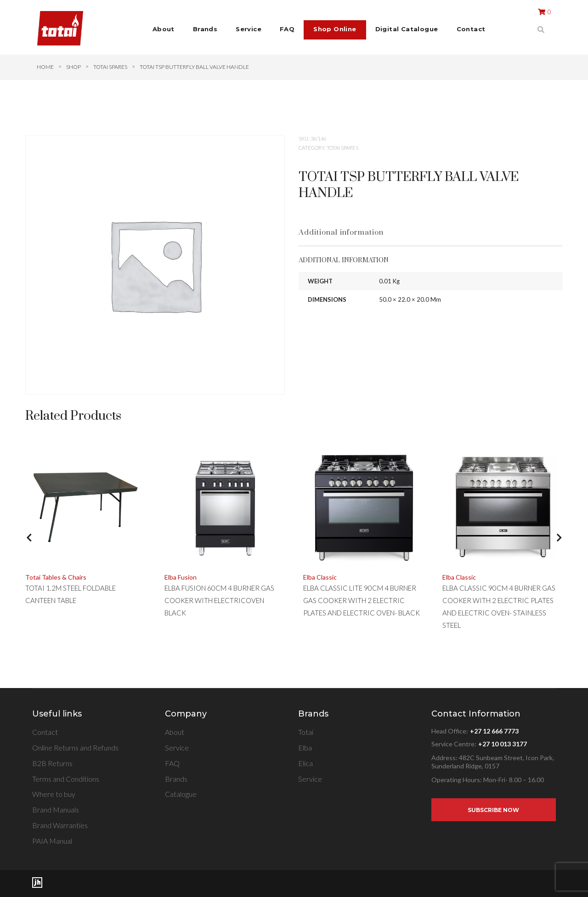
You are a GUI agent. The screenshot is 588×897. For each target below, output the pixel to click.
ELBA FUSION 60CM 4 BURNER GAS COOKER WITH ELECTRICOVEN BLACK (219, 600)
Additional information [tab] (341, 232)
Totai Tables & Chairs (56, 577)
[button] (29, 544)
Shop (73, 67)
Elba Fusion (181, 577)
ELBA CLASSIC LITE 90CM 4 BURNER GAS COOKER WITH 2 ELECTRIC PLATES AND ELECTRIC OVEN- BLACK (362, 600)
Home (45, 67)
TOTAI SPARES (110, 67)
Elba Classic (320, 577)
